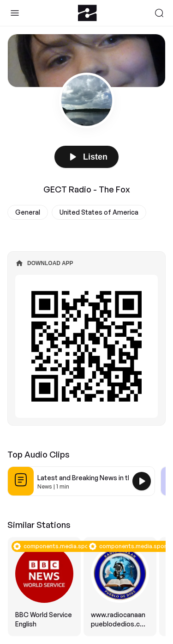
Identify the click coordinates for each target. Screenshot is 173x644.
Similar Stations (39, 525)
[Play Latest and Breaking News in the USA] (142, 481)
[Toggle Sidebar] (15, 13)
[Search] (159, 13)
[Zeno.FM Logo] (87, 13)
